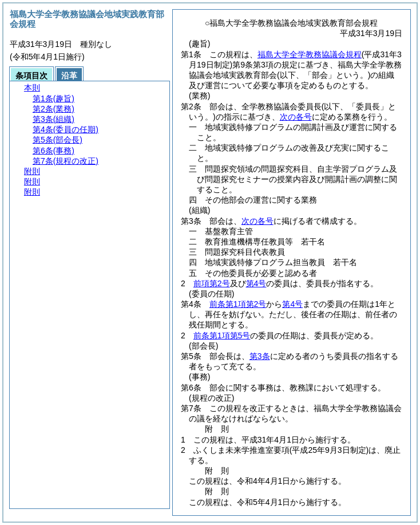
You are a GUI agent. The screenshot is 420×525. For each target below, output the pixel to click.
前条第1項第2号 (238, 304)
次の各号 (296, 117)
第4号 (256, 283)
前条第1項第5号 (222, 335)
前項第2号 (212, 283)
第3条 (260, 356)
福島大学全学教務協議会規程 (310, 54)
